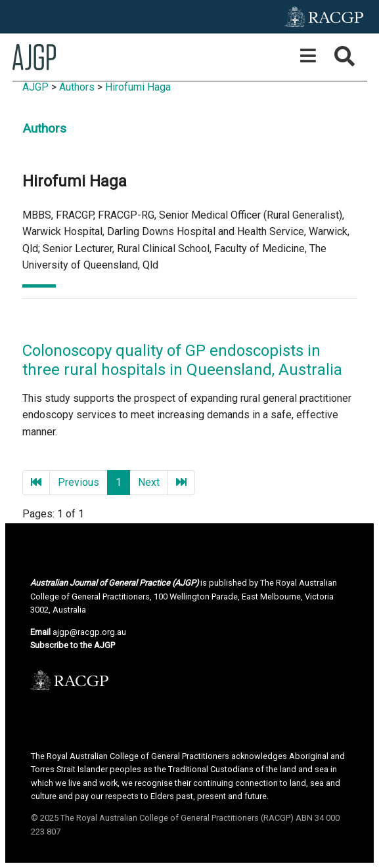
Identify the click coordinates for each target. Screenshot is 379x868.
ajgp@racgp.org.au (89, 632)
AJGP (35, 87)
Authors (77, 87)
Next (149, 482)
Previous (78, 482)
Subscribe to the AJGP (73, 645)
